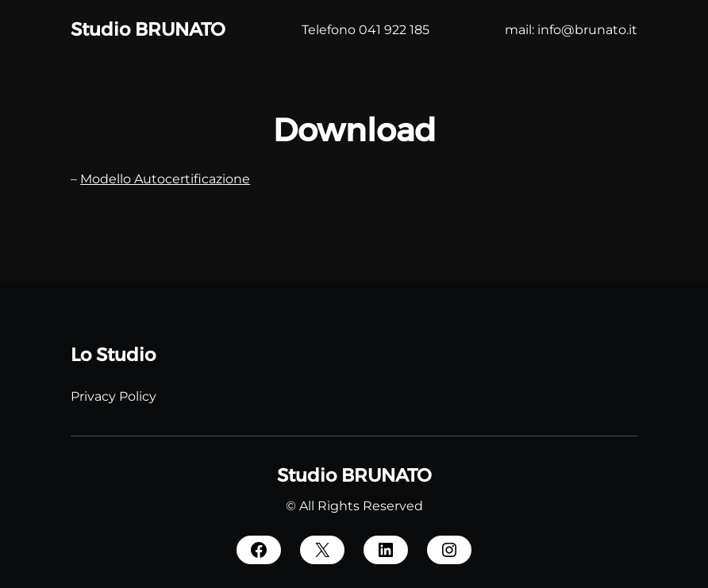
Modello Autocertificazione (165, 179)
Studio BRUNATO (148, 29)
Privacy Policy (114, 396)
